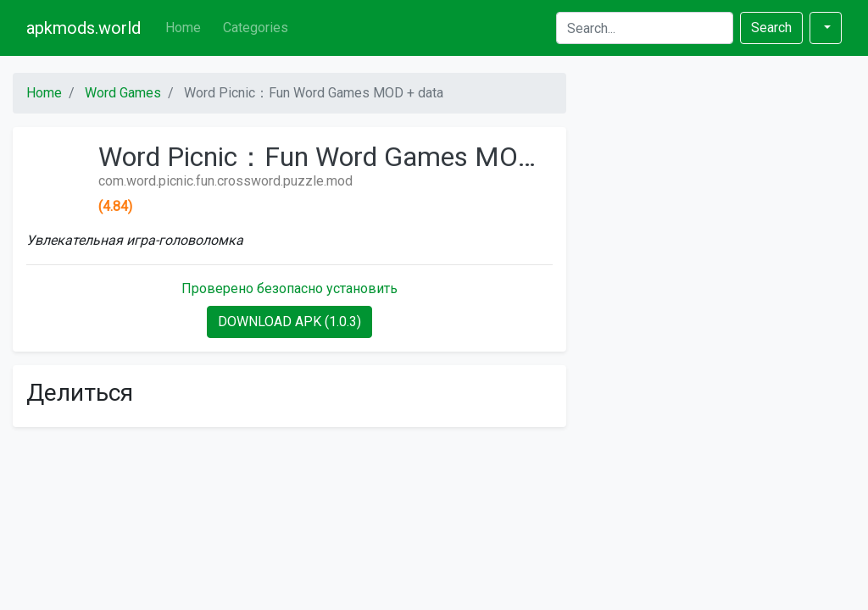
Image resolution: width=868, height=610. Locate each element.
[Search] (645, 28)
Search (771, 28)
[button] (826, 28)
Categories (256, 28)
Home (183, 28)
